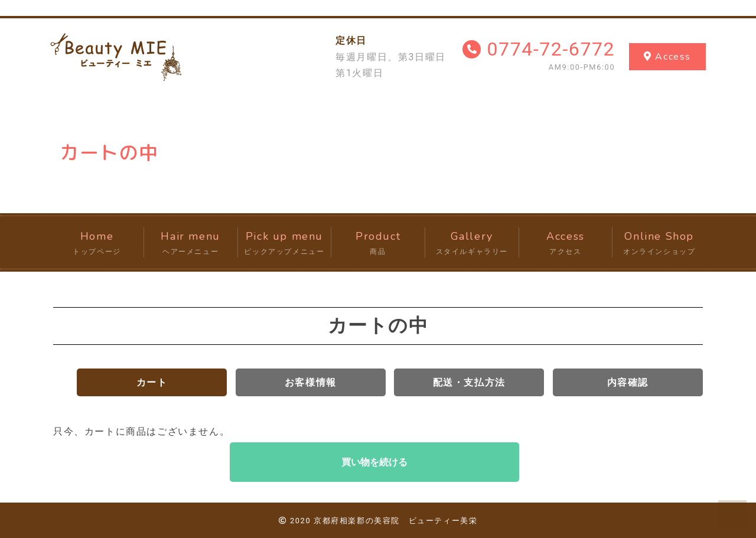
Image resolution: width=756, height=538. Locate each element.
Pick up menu (285, 243)
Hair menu (191, 243)
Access (566, 243)
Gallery (472, 243)
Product (378, 243)
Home (97, 243)
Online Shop (659, 243)
